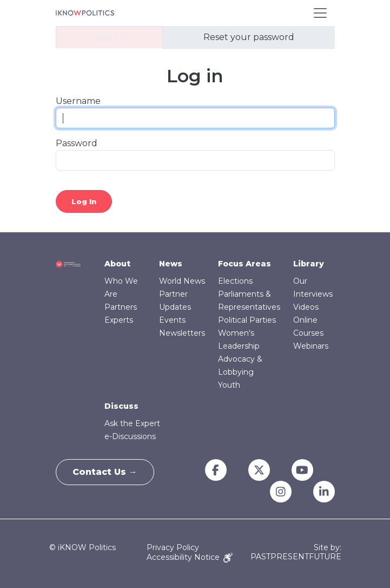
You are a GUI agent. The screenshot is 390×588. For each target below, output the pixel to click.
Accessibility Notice (190, 557)
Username (78, 101)
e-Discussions (130, 436)
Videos (306, 307)
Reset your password (249, 37)
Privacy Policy (173, 547)
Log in (109, 37)
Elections (235, 281)
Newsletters (182, 333)
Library (309, 264)
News (171, 264)
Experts (119, 320)
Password (77, 143)
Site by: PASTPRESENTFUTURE (296, 552)
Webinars (311, 346)
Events (172, 320)
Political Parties (247, 320)
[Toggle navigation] (320, 13)
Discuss (121, 406)
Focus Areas (244, 264)
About (117, 264)
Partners (121, 307)
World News (182, 281)
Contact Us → (105, 472)
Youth (229, 385)
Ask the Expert (132, 423)
